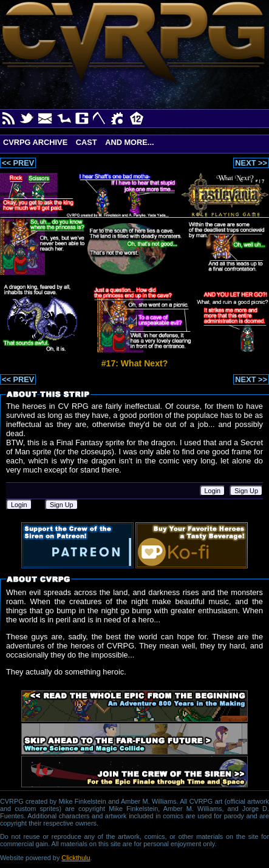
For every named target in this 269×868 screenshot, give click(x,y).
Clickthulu (76, 858)
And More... (129, 142)
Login (213, 491)
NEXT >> (251, 163)
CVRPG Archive (35, 142)
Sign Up (246, 491)
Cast (87, 142)
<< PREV (18, 163)
